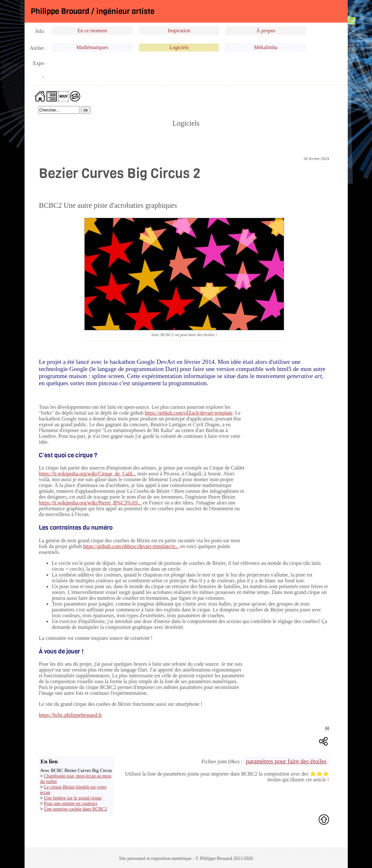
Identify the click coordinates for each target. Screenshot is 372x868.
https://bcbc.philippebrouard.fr (70, 715)
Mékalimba (266, 47)
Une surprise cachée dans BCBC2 (75, 809)
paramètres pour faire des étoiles (286, 761)
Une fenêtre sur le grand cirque (73, 798)
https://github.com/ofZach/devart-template (189, 413)
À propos (266, 31)
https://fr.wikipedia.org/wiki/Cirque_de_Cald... (87, 474)
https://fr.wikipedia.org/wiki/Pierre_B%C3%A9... (90, 503)
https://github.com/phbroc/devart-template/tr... (131, 546)
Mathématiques (92, 47)
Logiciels (179, 47)
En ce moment (92, 31)
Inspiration (179, 31)
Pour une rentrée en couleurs (71, 803)
